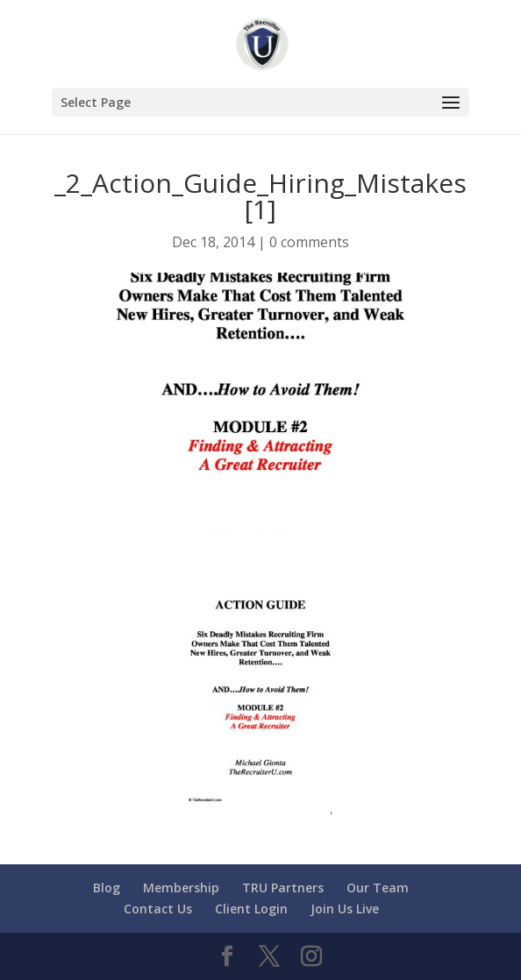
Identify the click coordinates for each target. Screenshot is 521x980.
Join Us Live (345, 909)
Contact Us (158, 909)
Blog (107, 888)
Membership (181, 888)
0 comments (309, 242)
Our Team (378, 888)
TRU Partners (283, 888)
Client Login (251, 909)
